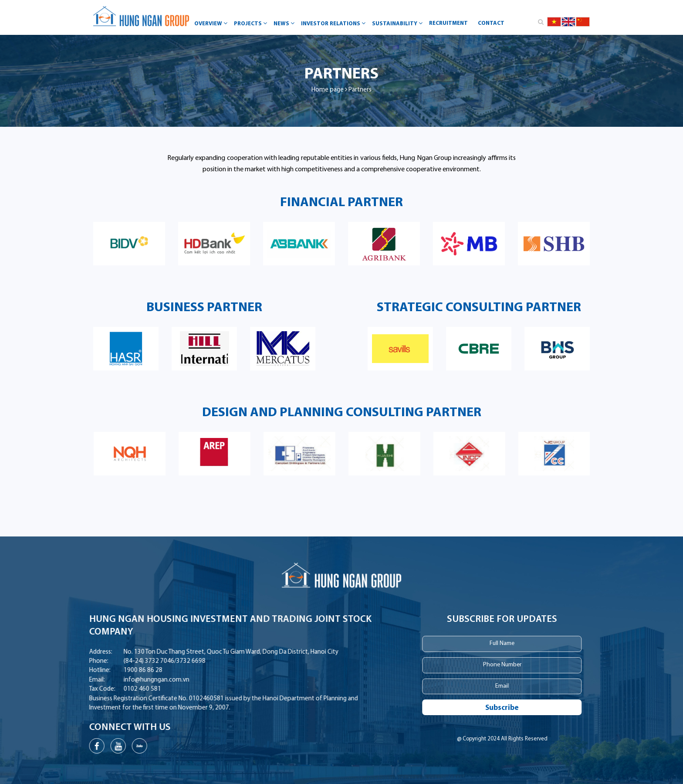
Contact (491, 23)
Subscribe (534, 708)
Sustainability (398, 23)
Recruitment (448, 23)
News (285, 23)
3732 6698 (153, 661)
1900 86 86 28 (105, 670)
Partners (360, 90)
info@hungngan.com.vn (118, 680)
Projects (252, 23)
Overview (212, 23)
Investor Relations (334, 23)
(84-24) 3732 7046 (111, 661)
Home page (328, 90)
